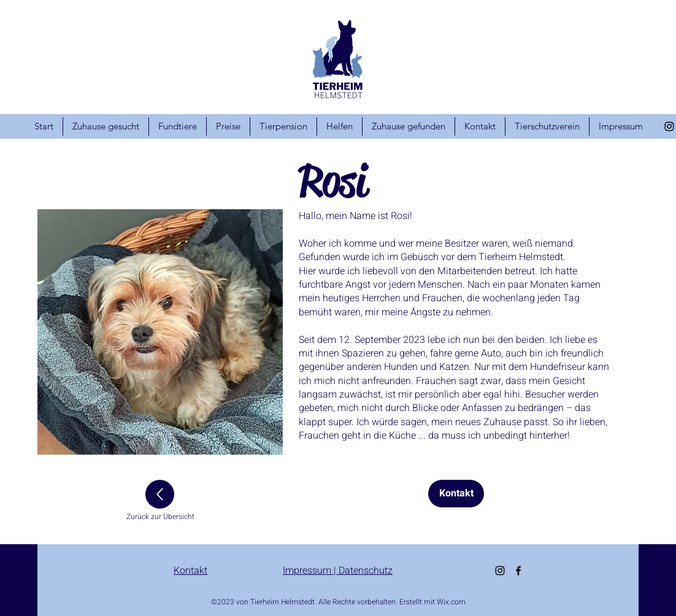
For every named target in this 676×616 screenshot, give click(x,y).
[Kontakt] (456, 494)
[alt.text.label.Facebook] (518, 571)
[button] (160, 332)
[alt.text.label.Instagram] (669, 126)
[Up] (160, 494)
